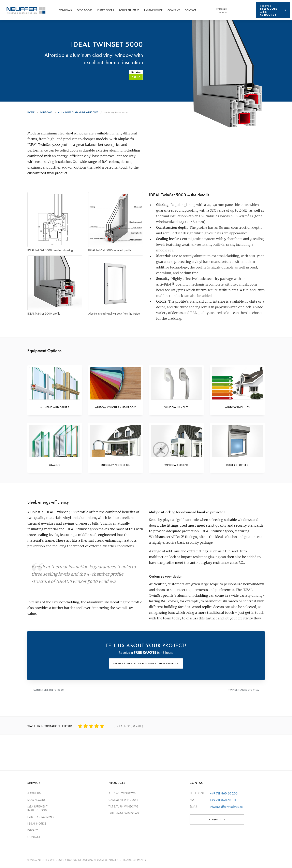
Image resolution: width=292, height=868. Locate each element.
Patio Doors (85, 10)
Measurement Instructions (38, 808)
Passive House (153, 10)
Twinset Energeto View (243, 691)
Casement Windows (123, 800)
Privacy (33, 830)
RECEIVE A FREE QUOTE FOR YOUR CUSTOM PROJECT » (146, 665)
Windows (65, 10)
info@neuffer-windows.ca (226, 807)
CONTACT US (217, 820)
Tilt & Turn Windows (123, 807)
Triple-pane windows (124, 813)
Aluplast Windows (122, 793)
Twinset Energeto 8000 (49, 691)
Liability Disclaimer (41, 817)
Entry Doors (106, 10)
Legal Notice (37, 824)
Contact (190, 10)
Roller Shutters (129, 10)
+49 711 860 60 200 (224, 794)
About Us (34, 793)
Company (174, 10)
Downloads (36, 800)
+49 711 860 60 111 (223, 800)
